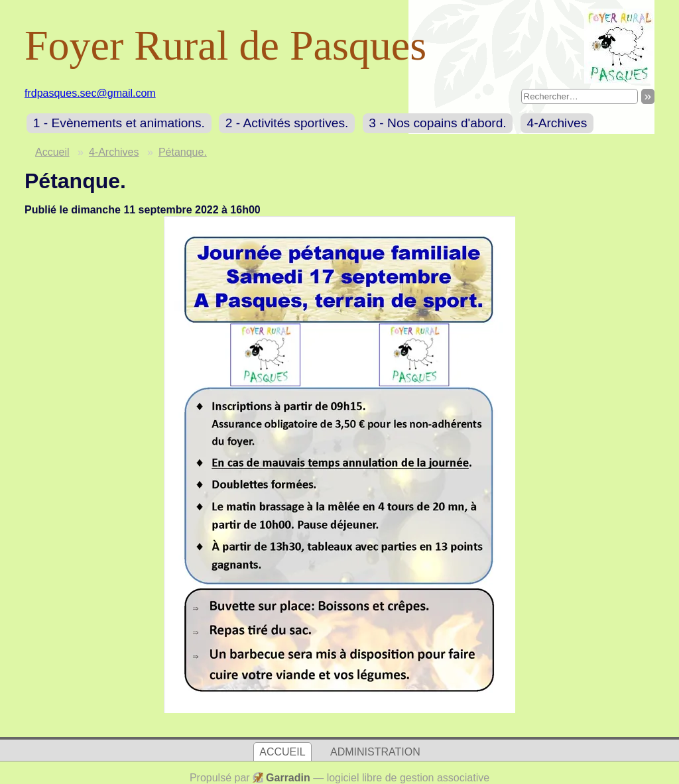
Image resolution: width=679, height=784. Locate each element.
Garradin (288, 778)
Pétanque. (183, 152)
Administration (375, 752)
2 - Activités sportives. (287, 123)
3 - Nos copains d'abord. (437, 123)
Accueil (52, 152)
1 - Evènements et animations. (119, 123)
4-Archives (557, 123)
